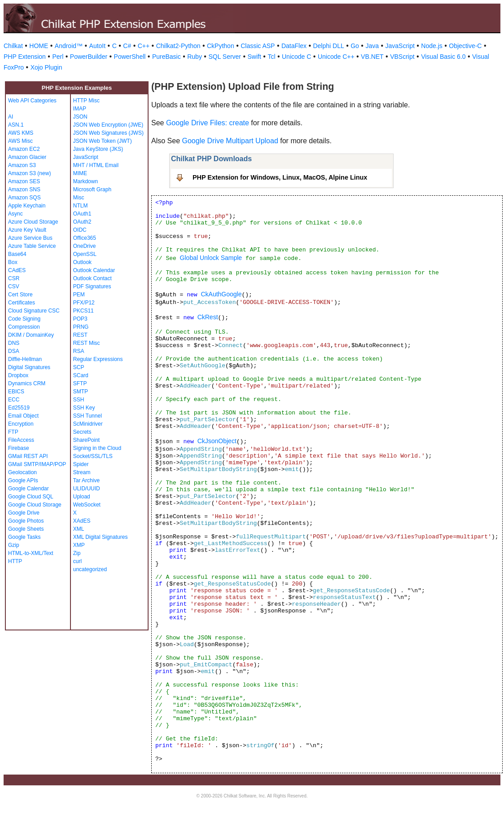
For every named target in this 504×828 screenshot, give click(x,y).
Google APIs (23, 480)
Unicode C (296, 57)
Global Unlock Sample (211, 258)
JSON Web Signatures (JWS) (108, 133)
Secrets (82, 432)
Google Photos (26, 521)
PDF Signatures (92, 286)
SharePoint (86, 440)
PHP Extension (25, 57)
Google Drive (24, 513)
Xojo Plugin (46, 67)
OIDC (80, 230)
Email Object (23, 416)
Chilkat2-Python (178, 46)
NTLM (81, 206)
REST (80, 335)
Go (355, 46)
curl (77, 561)
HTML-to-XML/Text (31, 553)
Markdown (85, 181)
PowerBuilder (89, 57)
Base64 (17, 254)
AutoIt (98, 46)
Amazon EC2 (24, 149)
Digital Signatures (29, 367)
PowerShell (130, 57)
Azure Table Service (32, 246)
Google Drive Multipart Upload (230, 141)
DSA (14, 351)
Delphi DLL (328, 46)
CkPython (221, 46)
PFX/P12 (84, 303)
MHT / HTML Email (96, 165)
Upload (82, 497)
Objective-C (465, 46)
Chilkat (13, 46)
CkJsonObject (217, 441)
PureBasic (167, 57)
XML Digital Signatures (101, 537)
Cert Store (20, 295)
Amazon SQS (24, 198)
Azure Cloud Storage (33, 222)
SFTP (80, 383)
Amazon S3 (22, 165)
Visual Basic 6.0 (443, 57)
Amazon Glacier (27, 157)
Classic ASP (258, 46)
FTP (13, 432)
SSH (79, 400)
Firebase (19, 448)
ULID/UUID (87, 489)
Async (15, 214)
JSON (80, 117)
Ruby (195, 57)
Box (13, 262)
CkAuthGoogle (221, 294)
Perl (58, 57)
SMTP (81, 392)
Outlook (82, 262)
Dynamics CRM (27, 383)
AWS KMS (21, 133)
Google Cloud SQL (31, 497)
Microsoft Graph (92, 189)
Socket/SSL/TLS (93, 456)
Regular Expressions (98, 359)
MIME (80, 173)
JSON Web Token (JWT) (103, 141)
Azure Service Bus (30, 238)
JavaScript (400, 46)
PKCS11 (83, 311)
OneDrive (85, 246)
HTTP (15, 561)
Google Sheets (26, 529)
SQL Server (225, 57)
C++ (144, 46)
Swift (254, 57)
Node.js (432, 46)
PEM (79, 295)
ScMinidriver (88, 424)
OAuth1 (82, 214)
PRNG (81, 327)
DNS (14, 343)
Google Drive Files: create (208, 123)
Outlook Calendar (94, 270)
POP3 (80, 319)
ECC (14, 400)
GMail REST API (28, 456)
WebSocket (87, 505)
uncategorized (90, 569)
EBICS (16, 392)
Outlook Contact (92, 278)
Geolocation (22, 472)
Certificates (22, 303)
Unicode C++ (336, 57)
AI (11, 117)
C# (127, 46)
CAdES (17, 270)
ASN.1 (16, 125)
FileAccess (21, 440)
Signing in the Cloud (97, 448)
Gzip (14, 545)
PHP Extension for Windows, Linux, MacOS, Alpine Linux (280, 177)
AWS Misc (20, 141)
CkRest (208, 317)
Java (372, 46)
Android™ (69, 46)
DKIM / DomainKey (31, 335)
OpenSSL (85, 254)
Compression (24, 327)
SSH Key (84, 408)
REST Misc (87, 343)
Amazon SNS (24, 189)
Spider (81, 464)
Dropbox (18, 375)
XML (79, 529)
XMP (79, 545)
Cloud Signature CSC (34, 311)
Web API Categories (32, 101)
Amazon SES (24, 181)
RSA (79, 351)
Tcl (271, 57)
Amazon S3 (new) (29, 173)
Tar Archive (86, 480)
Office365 (85, 238)
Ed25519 (19, 408)
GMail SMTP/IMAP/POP (37, 464)
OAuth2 (82, 222)
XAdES (82, 521)
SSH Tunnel (88, 416)
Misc (79, 198)
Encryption (21, 424)
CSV (14, 286)
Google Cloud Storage (35, 505)
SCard (81, 375)
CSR (14, 278)
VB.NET (372, 57)
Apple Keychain (27, 206)
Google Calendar (28, 489)
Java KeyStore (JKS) (98, 149)
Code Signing (24, 319)
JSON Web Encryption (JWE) (108, 125)
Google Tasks (24, 537)
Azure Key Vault (27, 230)
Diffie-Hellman (25, 359)
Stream (82, 472)
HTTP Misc (86, 101)
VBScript (402, 57)
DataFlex (294, 46)
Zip (77, 553)
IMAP (80, 109)
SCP (79, 367)
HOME (39, 46)
